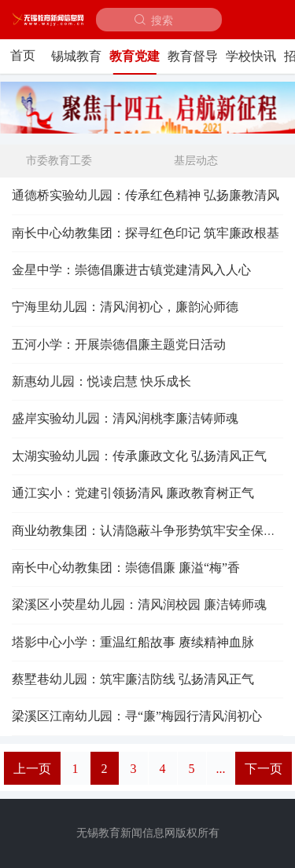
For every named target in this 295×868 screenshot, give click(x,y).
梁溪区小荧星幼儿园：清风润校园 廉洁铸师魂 (139, 604)
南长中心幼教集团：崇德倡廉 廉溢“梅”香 (126, 568)
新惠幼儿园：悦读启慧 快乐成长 (101, 381)
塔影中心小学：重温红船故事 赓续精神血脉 (133, 642)
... (221, 769)
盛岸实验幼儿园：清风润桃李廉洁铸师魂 (125, 418)
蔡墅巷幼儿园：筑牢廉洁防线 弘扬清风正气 (133, 679)
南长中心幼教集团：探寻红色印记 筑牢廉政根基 (146, 233)
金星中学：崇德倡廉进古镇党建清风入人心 (131, 270)
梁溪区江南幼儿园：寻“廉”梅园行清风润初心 (137, 716)
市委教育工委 (59, 161)
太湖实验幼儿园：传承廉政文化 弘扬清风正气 (139, 456)
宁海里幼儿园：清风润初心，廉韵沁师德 (125, 307)
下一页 (264, 769)
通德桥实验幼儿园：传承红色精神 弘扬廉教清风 (146, 195)
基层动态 (196, 161)
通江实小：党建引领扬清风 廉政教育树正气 (133, 493)
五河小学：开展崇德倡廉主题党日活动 (119, 344)
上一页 (32, 769)
